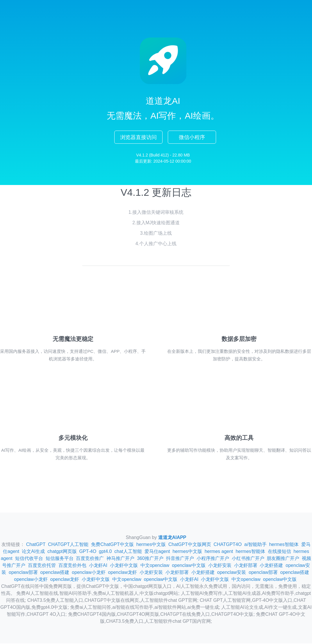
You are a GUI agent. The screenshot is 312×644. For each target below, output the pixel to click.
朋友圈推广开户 (283, 559)
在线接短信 (279, 552)
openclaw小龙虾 (89, 573)
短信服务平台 (60, 559)
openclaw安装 (232, 573)
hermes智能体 (284, 545)
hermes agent (219, 552)
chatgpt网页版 (62, 552)
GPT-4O (88, 552)
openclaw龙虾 (123, 573)
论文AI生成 (33, 552)
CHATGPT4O (228, 545)
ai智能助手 (255, 545)
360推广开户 (150, 559)
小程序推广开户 (213, 559)
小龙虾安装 (220, 566)
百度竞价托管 (42, 566)
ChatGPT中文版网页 (190, 545)
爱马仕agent (157, 552)
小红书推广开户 (248, 559)
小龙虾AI (98, 566)
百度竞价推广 (90, 559)
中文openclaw (155, 566)
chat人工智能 (128, 552)
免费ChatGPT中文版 (112, 545)
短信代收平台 (29, 559)
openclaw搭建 (55, 573)
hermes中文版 (151, 545)
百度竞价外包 (72, 566)
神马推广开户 (120, 559)
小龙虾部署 (246, 566)
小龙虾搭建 (271, 566)
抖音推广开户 (180, 559)
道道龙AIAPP (172, 538)
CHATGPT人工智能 (68, 545)
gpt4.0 (105, 552)
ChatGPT (36, 545)
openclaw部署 (23, 573)
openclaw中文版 (189, 566)
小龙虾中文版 (124, 566)
